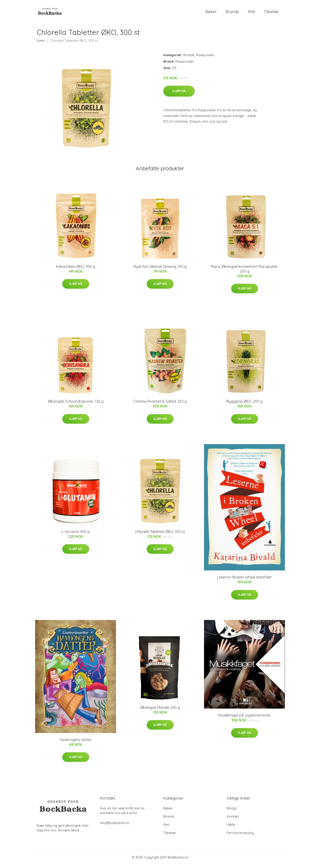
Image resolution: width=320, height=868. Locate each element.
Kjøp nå (179, 94)
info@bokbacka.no (115, 826)
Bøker (211, 13)
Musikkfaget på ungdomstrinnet (245, 718)
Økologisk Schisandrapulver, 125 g (76, 404)
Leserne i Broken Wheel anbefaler (244, 580)
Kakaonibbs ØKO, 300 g (76, 270)
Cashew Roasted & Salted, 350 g (160, 404)
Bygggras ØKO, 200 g (244, 404)
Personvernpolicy (240, 836)
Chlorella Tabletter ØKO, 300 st (160, 535)
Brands (232, 13)
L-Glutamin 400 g (76, 535)
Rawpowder (205, 58)
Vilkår (231, 828)
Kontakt (233, 819)
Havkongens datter (76, 743)
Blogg (231, 811)
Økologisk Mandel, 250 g (160, 711)
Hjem (41, 44)
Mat (251, 13)
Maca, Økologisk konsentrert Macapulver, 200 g (245, 272)
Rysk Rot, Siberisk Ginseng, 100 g (160, 270)
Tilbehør (271, 13)
